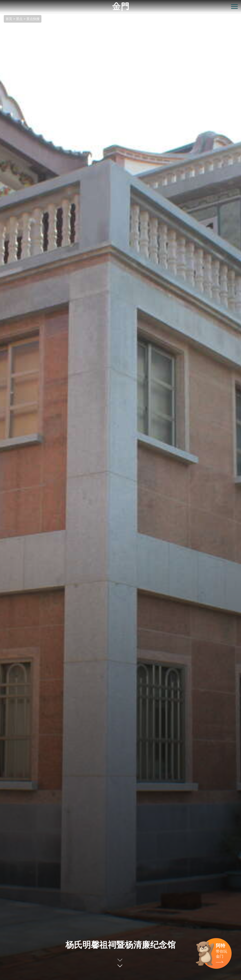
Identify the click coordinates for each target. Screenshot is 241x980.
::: (2, 3)
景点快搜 (33, 19)
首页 (9, 19)
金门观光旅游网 (120, 7)
